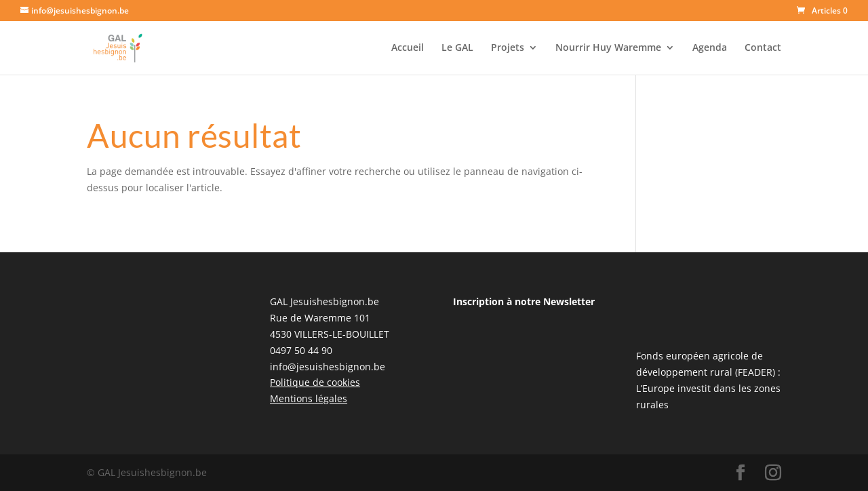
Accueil (408, 48)
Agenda (710, 48)
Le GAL (457, 48)
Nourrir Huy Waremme (608, 48)
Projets (508, 48)
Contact (763, 48)
